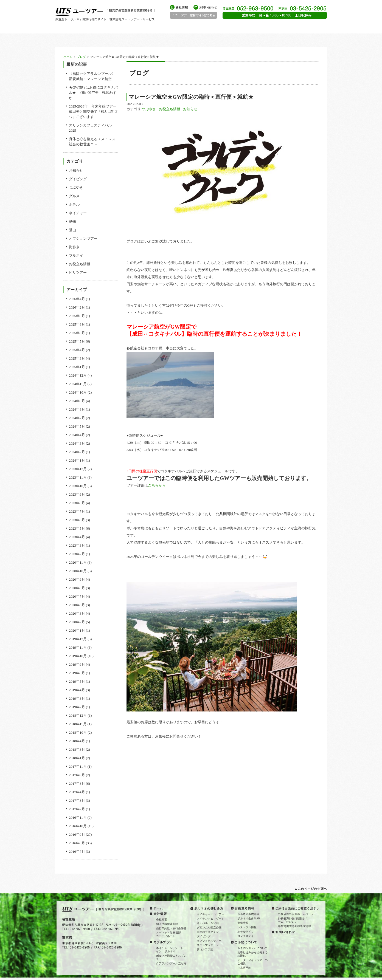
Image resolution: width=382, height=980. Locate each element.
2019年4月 (77, 690)
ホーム (68, 57)
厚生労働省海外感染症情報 (294, 926)
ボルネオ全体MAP (249, 918)
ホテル (74, 204)
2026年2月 (77, 307)
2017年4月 (77, 792)
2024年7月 (77, 418)
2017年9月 (77, 775)
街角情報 (243, 923)
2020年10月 (78, 571)
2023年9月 (77, 494)
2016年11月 (78, 817)
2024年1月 (77, 460)
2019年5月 (77, 681)
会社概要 (162, 920)
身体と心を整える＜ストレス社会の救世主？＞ (92, 142)
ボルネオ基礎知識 (248, 914)
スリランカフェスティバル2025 (90, 128)
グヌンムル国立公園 (209, 927)
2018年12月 (78, 715)
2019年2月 (77, 707)
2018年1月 (77, 758)
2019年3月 (77, 698)
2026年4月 (77, 299)
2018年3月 (77, 749)
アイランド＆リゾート (210, 919)
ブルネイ (76, 255)
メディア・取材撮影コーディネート (168, 934)
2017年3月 (77, 800)
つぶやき (149, 109)
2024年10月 (78, 392)
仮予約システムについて (252, 948)
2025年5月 (77, 341)
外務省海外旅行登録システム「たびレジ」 (293, 920)
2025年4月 (77, 350)
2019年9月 (77, 664)
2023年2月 (77, 554)
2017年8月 (77, 783)
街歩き (74, 247)
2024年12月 (78, 375)
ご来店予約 (244, 968)
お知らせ (190, 109)
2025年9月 (77, 316)
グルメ (74, 196)
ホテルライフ (246, 932)
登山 (72, 230)
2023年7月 (77, 511)
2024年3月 (77, 443)
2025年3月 (77, 358)
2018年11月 (78, 724)
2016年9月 (77, 834)
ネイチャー (78, 213)
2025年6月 (77, 333)
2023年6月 (77, 520)
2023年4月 (77, 537)
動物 (72, 221)
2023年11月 (78, 477)
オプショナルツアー (209, 941)
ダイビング (78, 179)
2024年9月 (77, 401)
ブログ (81, 57)
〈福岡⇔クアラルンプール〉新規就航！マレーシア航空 (92, 76)
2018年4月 (77, 741)
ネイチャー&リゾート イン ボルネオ (171, 950)
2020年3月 (77, 613)
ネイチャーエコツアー (210, 914)
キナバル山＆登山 (208, 923)
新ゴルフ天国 (205, 949)
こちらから (157, 485)
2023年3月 (77, 545)
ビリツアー (78, 272)
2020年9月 (77, 579)
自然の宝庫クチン (208, 932)
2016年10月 (78, 826)
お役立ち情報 (170, 109)
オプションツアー (83, 238)
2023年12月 (78, 469)
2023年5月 (77, 528)
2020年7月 (77, 596)
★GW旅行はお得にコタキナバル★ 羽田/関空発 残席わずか (93, 93)
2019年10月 (78, 656)
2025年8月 (77, 324)
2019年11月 (78, 647)
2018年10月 (78, 732)
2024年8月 (77, 409)
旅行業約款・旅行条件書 (171, 928)
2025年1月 (77, 367)
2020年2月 (77, 622)
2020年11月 (78, 562)
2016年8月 (77, 843)
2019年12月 (78, 639)
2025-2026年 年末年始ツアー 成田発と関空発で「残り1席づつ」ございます (94, 111)
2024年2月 (77, 452)
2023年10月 (78, 486)
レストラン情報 (247, 927)
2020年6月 (77, 605)
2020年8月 (77, 588)
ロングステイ (246, 936)
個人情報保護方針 (167, 924)
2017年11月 (78, 766)
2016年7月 (77, 852)
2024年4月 (77, 435)
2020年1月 (77, 630)
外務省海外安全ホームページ (296, 914)
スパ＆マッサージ (208, 945)
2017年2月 (77, 809)
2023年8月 (77, 503)
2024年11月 (78, 384)
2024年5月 (77, 426)
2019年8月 (77, 673)
